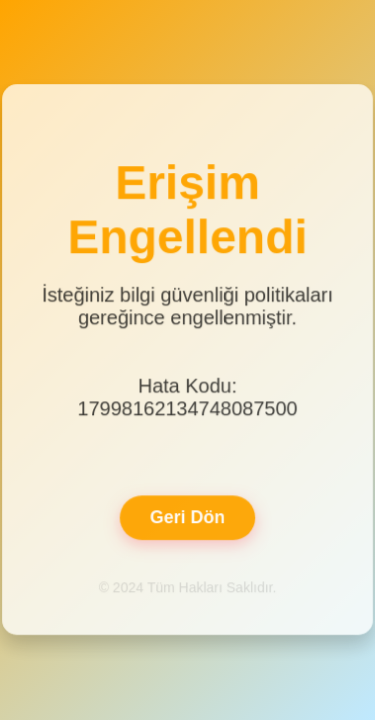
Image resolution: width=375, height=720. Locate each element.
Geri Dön (187, 516)
